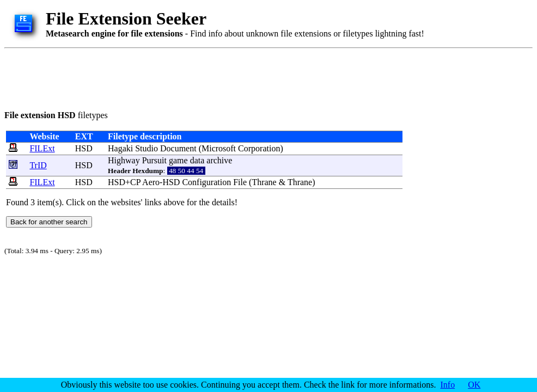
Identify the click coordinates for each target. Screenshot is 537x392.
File (240, 182)
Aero (151, 182)
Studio (147, 148)
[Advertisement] (203, 77)
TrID (38, 165)
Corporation (259, 148)
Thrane (264, 182)
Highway (124, 160)
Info (448, 385)
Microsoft (219, 148)
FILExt (42, 148)
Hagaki (120, 148)
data (197, 160)
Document (178, 148)
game (178, 160)
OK (474, 385)
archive (219, 160)
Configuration (206, 182)
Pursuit (154, 160)
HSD (84, 148)
